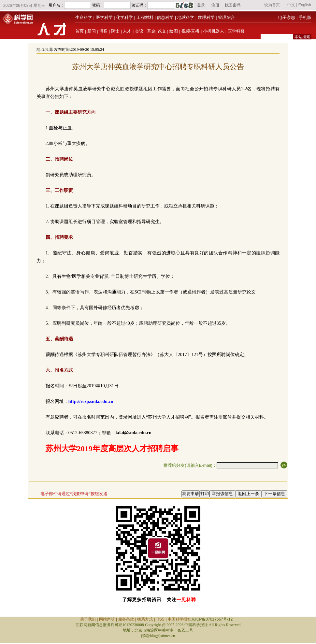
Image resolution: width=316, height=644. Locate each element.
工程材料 (145, 17)
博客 (103, 31)
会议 (139, 31)
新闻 (92, 31)
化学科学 (124, 17)
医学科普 (236, 31)
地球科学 (186, 17)
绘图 (174, 31)
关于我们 (88, 619)
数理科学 (206, 17)
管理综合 (226, 17)
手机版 (305, 17)
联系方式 (145, 619)
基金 (151, 31)
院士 (115, 31)
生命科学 (84, 17)
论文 (162, 31)
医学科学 (104, 17)
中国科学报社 (180, 619)
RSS (160, 619)
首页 (79, 31)
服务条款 (126, 619)
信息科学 (165, 17)
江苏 (49, 50)
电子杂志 (287, 17)
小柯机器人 (214, 31)
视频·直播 (191, 31)
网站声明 (107, 619)
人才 (127, 31)
